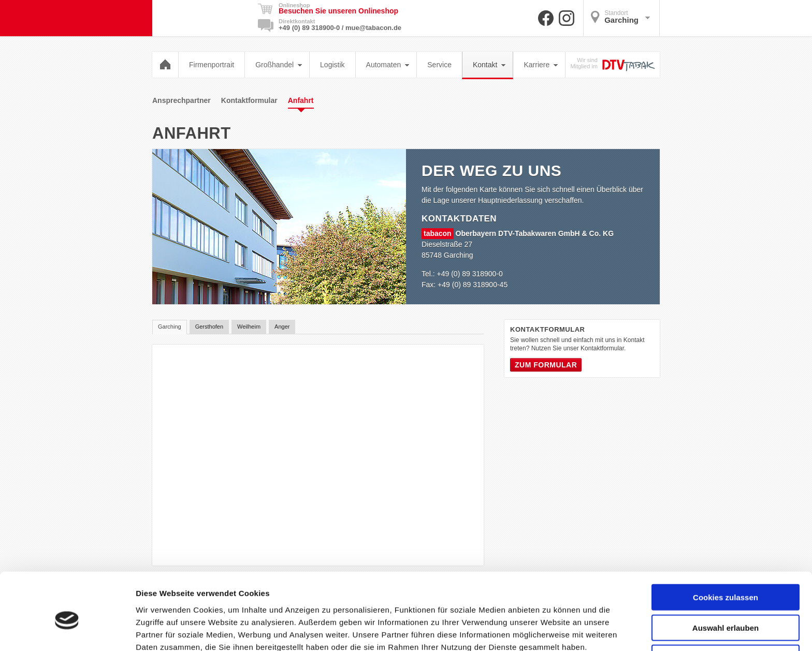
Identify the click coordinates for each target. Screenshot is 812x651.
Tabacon (202, 18)
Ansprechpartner (182, 100)
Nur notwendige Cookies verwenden (726, 613)
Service (439, 65)
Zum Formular (546, 365)
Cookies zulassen (726, 548)
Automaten (388, 65)
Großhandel (279, 65)
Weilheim (249, 327)
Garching (620, 17)
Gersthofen (209, 327)
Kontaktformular (249, 100)
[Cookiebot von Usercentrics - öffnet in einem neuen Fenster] (67, 631)
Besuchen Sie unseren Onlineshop (338, 11)
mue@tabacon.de (373, 28)
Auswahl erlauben (726, 578)
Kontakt (489, 65)
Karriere (541, 65)
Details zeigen (551, 631)
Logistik (332, 65)
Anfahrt (301, 102)
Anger (282, 327)
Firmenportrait (212, 65)
